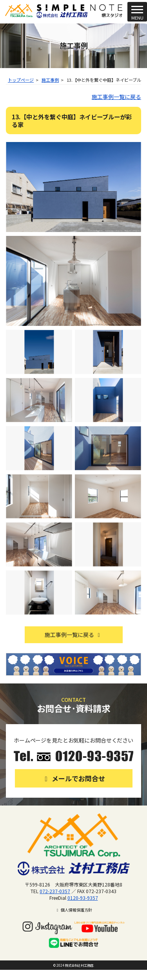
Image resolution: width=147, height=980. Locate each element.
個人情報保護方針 (73, 910)
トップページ (21, 80)
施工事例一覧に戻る (116, 97)
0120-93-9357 (83, 898)
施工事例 (50, 80)
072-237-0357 (55, 891)
